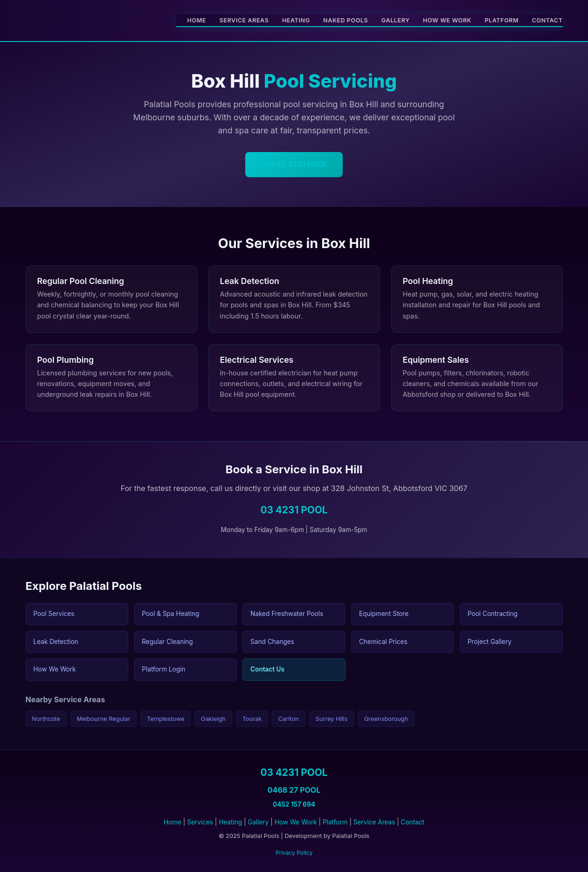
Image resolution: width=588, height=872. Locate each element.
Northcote (46, 719)
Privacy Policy (294, 853)
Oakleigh (213, 719)
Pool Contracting (493, 614)
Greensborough (386, 719)
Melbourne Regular (103, 719)
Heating (296, 20)
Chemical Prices (383, 642)
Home (197, 20)
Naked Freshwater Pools (287, 614)
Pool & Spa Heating (170, 614)
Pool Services (54, 614)
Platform (502, 20)
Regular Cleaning (167, 642)
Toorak (252, 719)
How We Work (447, 20)
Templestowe (166, 719)
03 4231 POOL (294, 510)
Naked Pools (346, 20)
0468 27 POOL (294, 790)
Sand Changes (272, 642)
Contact (547, 20)
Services (200, 822)
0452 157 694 (294, 804)
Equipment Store (384, 614)
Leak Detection (56, 642)
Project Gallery (490, 642)
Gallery (396, 20)
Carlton (289, 719)
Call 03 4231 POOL (294, 164)
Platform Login (163, 669)
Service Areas (244, 20)
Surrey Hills (331, 719)
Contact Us (267, 669)
